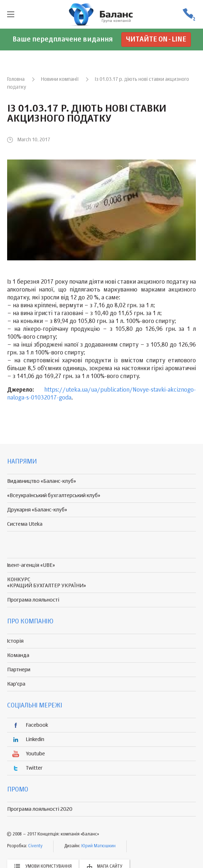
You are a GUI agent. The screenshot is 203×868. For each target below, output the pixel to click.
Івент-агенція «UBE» (31, 565)
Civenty (35, 846)
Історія (15, 641)
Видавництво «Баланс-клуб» (42, 481)
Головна (16, 79)
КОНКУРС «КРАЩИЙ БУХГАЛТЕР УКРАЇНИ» (47, 583)
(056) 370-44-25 (189, 14)
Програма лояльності (33, 600)
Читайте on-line (156, 40)
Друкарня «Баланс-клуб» (37, 510)
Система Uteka (25, 524)
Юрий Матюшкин (98, 846)
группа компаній (102, 14)
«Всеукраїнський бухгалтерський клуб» (54, 496)
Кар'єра (16, 684)
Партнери (19, 670)
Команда (18, 655)
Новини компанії (60, 79)
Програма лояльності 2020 (40, 809)
